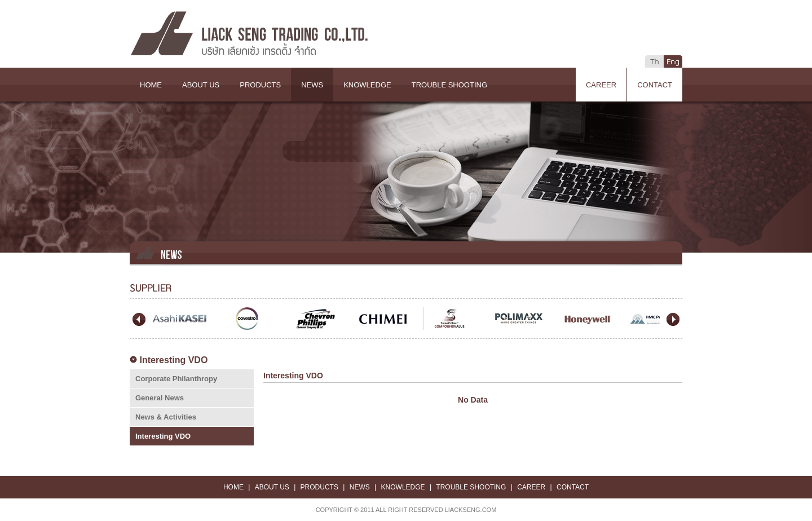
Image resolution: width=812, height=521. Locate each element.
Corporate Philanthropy (176, 379)
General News (160, 398)
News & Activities (166, 417)
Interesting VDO (163, 436)
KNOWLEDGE (367, 85)
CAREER (601, 85)
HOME (151, 85)
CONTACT (655, 85)
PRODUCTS (260, 85)
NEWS (312, 85)
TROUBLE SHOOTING (449, 85)
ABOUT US (201, 85)
